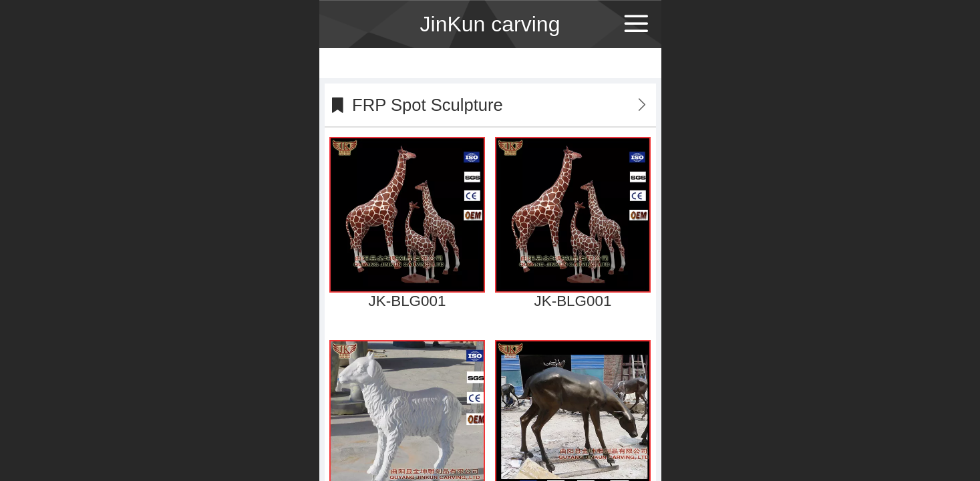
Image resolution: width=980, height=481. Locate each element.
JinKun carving (490, 24)
